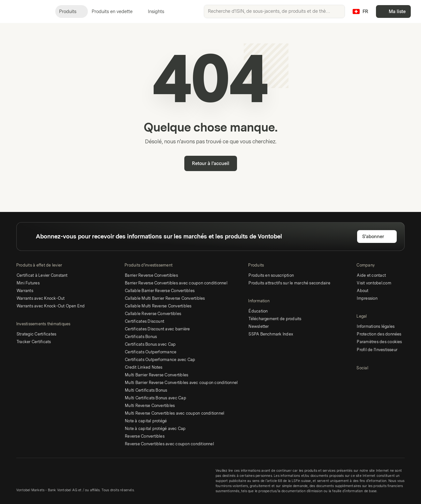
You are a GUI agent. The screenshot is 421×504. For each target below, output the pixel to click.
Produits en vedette (116, 12)
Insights (160, 12)
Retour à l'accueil (211, 164)
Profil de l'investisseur (377, 350)
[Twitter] (372, 380)
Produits (72, 12)
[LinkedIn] (361, 380)
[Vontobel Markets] (28, 11)
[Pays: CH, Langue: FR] (360, 11)
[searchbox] (274, 11)
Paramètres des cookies (379, 342)
